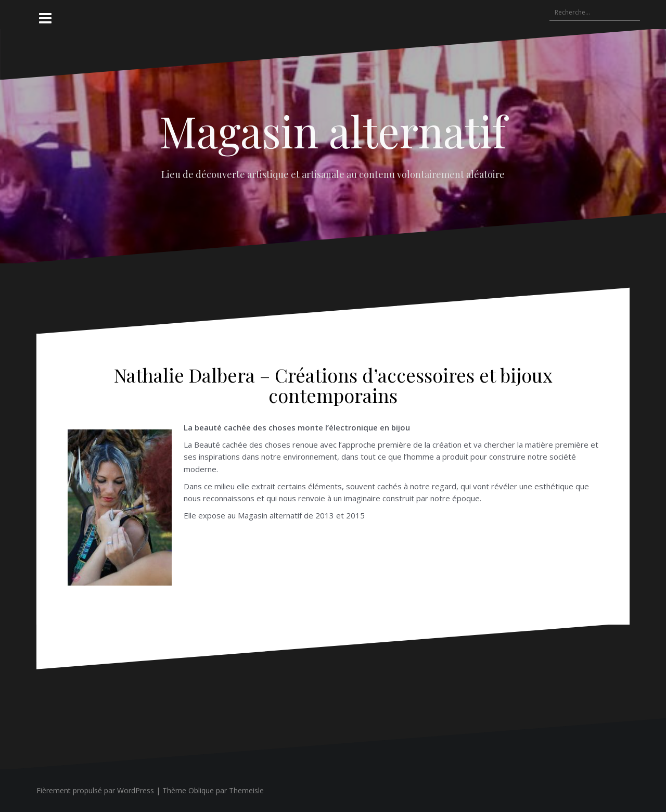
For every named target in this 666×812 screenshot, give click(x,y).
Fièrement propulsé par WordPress (95, 790)
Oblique (201, 790)
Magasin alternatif (333, 131)
